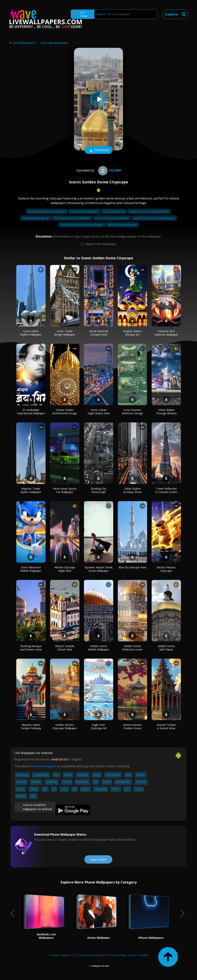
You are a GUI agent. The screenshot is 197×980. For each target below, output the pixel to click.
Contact (54, 955)
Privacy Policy (118, 955)
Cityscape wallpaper (54, 43)
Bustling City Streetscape (98, 490)
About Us (68, 955)
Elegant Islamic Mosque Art (132, 333)
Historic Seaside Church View (65, 648)
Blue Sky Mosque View (132, 567)
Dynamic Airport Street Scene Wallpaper (98, 569)
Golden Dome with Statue (166, 648)
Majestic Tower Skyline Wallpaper (31, 490)
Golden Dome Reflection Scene (132, 648)
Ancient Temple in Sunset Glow (166, 726)
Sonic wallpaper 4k (114, 211)
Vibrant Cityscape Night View (65, 569)
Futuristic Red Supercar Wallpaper (166, 333)
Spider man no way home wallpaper (154, 218)
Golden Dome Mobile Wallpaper (98, 648)
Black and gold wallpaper (123, 225)
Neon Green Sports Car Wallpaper (65, 490)
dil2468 (109, 170)
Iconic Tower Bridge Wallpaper (65, 333)
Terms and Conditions (92, 955)
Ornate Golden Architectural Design (65, 412)
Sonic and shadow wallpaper (112, 218)
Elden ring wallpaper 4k (36, 218)
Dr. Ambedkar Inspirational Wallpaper (31, 412)
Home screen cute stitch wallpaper (149, 211)
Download (98, 150)
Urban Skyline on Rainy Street (132, 490)
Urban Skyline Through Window (166, 412)
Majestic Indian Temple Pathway (31, 726)
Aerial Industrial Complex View (99, 333)
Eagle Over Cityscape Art (99, 726)
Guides (143, 955)
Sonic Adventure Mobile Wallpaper (31, 569)
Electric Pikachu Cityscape (166, 569)
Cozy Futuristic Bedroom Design (132, 412)
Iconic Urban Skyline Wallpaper (31, 333)
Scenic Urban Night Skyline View (99, 412)
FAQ (133, 955)
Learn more (98, 859)
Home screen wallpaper (84, 211)
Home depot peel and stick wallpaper (82, 225)
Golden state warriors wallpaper (47, 211)
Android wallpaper (43, 766)
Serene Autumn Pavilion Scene (132, 726)
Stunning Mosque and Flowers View (31, 648)
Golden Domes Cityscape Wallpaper (65, 726)
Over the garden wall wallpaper (72, 218)
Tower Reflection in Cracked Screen (166, 490)
